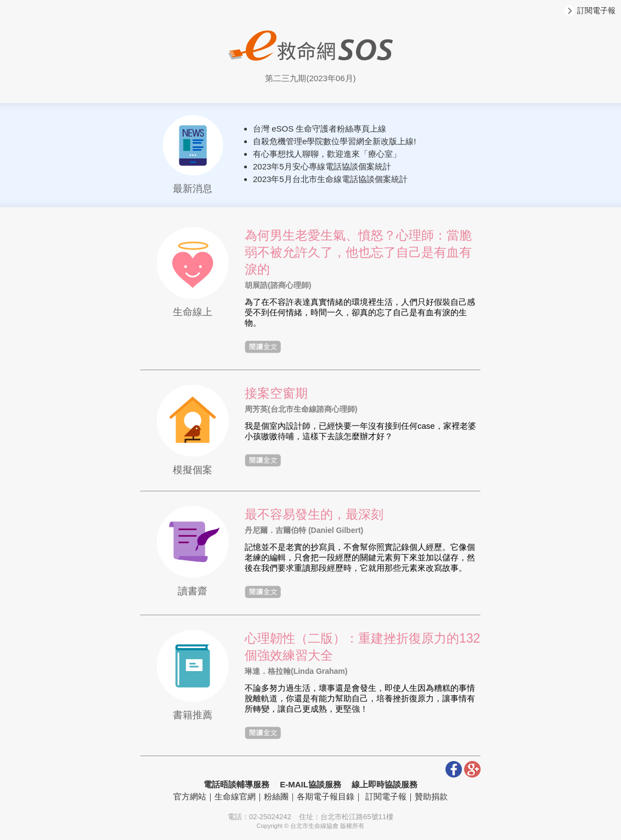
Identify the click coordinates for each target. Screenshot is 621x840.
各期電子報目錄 (326, 796)
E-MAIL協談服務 (310, 784)
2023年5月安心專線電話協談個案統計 (322, 166)
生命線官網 (235, 796)
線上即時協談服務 (385, 784)
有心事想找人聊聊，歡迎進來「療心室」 (327, 154)
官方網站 (190, 796)
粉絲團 (276, 796)
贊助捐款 (431, 796)
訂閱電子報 (590, 10)
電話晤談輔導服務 (236, 784)
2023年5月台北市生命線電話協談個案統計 (330, 179)
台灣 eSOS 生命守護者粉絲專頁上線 (320, 129)
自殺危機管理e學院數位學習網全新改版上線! (335, 141)
